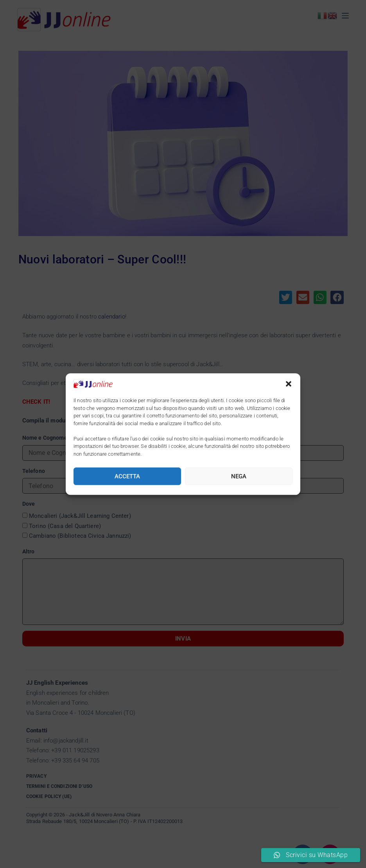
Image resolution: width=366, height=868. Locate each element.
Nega (239, 476)
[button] (289, 384)
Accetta (127, 476)
